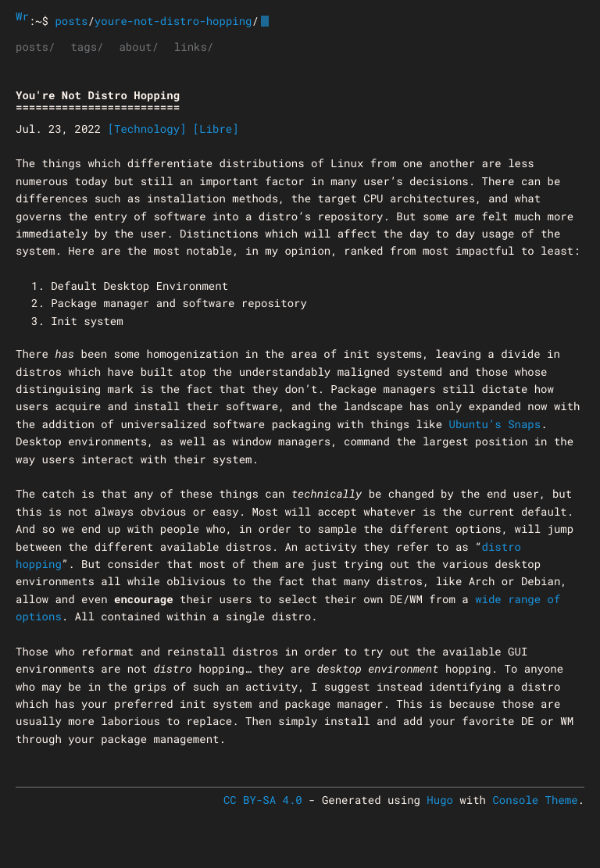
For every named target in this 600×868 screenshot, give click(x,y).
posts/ (35, 46)
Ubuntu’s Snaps (495, 424)
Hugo (440, 800)
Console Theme (535, 800)
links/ (194, 46)
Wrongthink (22, 16)
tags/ (87, 46)
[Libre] (216, 129)
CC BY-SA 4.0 (263, 800)
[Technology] (147, 129)
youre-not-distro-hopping (173, 21)
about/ (138, 46)
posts (71, 21)
